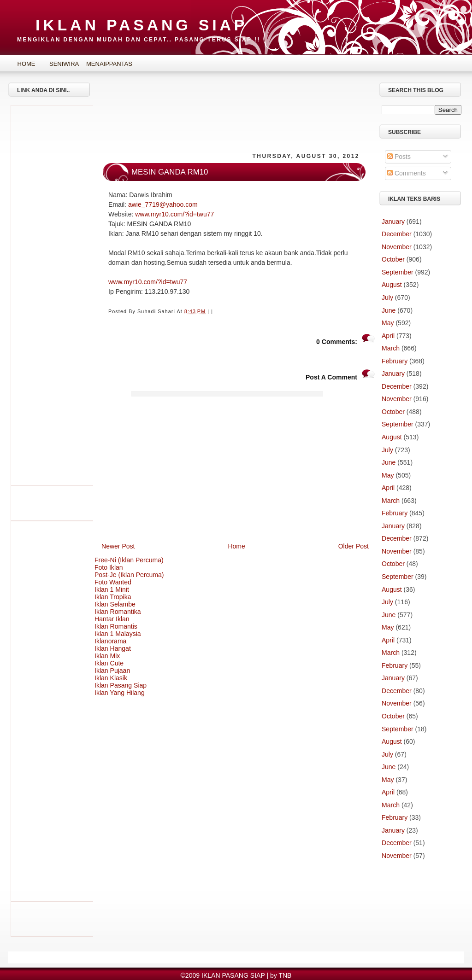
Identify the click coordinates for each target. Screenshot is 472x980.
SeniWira (64, 64)
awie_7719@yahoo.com (163, 204)
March (391, 348)
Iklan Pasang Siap (121, 685)
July (387, 297)
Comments (407, 173)
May (388, 323)
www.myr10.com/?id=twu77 (174, 214)
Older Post (354, 546)
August (392, 285)
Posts (399, 157)
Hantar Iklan (112, 619)
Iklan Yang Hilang (120, 693)
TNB (285, 975)
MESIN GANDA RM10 (170, 172)
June (389, 310)
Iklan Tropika (113, 597)
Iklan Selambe (115, 604)
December (397, 234)
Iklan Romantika (118, 612)
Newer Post (118, 546)
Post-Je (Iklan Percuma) (129, 575)
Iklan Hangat (113, 648)
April (388, 336)
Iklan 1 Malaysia (118, 634)
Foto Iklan (109, 567)
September (398, 272)
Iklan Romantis (116, 626)
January (393, 222)
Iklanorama (110, 641)
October (393, 259)
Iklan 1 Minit (112, 589)
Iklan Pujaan (112, 671)
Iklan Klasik (111, 678)
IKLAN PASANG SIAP (142, 25)
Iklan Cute (109, 663)
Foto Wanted (113, 582)
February (395, 361)
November (397, 247)
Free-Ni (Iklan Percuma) (129, 560)
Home (27, 64)
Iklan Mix (107, 656)
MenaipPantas (102, 64)
